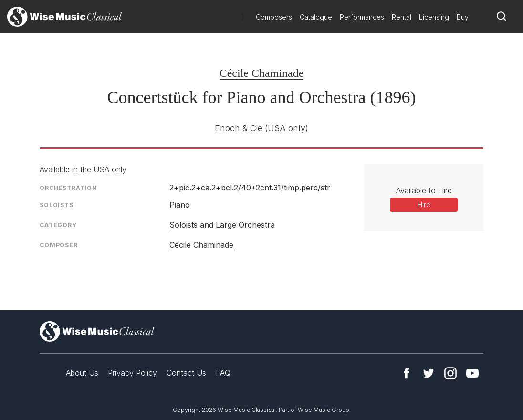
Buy (463, 17)
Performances (362, 17)
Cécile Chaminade (262, 73)
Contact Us (186, 373)
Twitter (429, 373)
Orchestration (68, 188)
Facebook (407, 373)
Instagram (450, 373)
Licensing (434, 17)
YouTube (472, 373)
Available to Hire (424, 190)
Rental (402, 17)
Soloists (57, 205)
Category (58, 225)
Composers (274, 17)
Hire (424, 205)
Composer (59, 245)
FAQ (223, 373)
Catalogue (316, 17)
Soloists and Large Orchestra (222, 225)
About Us (82, 373)
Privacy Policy (132, 373)
